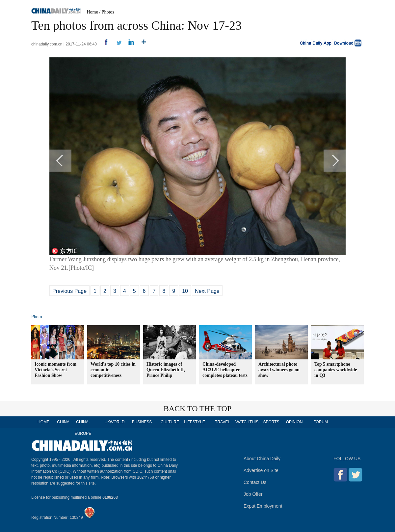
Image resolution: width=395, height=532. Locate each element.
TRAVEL (223, 422)
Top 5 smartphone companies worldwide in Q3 (336, 370)
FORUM (321, 422)
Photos (108, 12)
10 (185, 291)
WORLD (117, 422)
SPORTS (271, 422)
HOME (43, 422)
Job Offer (253, 494)
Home (92, 12)
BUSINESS (142, 422)
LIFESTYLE (194, 422)
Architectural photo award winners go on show (279, 370)
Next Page (207, 291)
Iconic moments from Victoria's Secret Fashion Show (55, 370)
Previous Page (69, 291)
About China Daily (262, 459)
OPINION (294, 422)
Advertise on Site (261, 470)
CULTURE (170, 422)
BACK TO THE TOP (198, 408)
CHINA (63, 422)
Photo (37, 317)
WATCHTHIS (247, 422)
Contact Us (255, 482)
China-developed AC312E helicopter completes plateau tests (225, 370)
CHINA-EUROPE (83, 428)
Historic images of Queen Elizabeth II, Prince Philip (166, 370)
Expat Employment (263, 506)
